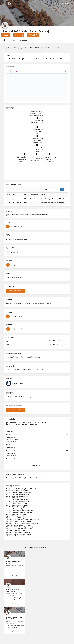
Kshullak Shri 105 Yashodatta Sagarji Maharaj (19, 544)
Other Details (24, 40)
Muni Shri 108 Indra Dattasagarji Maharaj (17, 516)
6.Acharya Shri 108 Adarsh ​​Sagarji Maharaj (23, 159)
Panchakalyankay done (16, 419)
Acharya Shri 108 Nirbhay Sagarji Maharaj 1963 (19, 500)
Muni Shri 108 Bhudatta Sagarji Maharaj (17, 515)
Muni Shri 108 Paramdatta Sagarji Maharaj (18, 518)
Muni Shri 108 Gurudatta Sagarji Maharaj (17, 511)
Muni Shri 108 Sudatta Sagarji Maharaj (17, 507)
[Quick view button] (13, 585)
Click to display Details (16, 300)
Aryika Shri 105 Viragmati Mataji (15, 525)
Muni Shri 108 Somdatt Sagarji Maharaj (17, 506)
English (12, 40)
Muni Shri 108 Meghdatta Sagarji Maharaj (18, 513)
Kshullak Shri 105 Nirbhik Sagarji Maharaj (18, 527)
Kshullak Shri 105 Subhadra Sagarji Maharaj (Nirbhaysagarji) (23, 533)
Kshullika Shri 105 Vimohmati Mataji (16, 545)
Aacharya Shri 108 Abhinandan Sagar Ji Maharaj (37, 150)
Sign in (66, 4)
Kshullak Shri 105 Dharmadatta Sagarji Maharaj (19, 538)
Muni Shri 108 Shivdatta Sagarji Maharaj (17, 509)
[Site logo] (9, 4)
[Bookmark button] (16, 585)
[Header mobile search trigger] (71, 4)
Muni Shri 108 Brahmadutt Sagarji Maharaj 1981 (19, 520)
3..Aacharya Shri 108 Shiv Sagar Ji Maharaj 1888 (37, 131)
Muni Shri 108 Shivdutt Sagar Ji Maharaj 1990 (19, 502)
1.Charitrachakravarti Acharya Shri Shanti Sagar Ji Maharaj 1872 (37, 113)
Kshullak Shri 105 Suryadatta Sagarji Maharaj (19, 531)
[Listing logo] (5, 26)
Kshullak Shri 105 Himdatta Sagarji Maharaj (18, 540)
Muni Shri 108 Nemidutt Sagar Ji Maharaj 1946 (19, 522)
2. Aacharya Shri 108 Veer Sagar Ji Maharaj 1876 (37, 122)
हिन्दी (4, 40)
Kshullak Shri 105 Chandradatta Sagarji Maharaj (19, 536)
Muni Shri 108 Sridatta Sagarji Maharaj (17, 524)
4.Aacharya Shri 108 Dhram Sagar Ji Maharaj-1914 (37, 140)
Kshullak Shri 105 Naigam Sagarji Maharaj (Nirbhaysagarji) (22, 529)
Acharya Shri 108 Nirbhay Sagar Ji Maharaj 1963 (50, 159)
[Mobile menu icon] (3, 4)
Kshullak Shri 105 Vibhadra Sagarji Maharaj (18, 535)
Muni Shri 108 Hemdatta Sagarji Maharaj (17, 504)
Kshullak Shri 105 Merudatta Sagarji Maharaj (18, 542)
